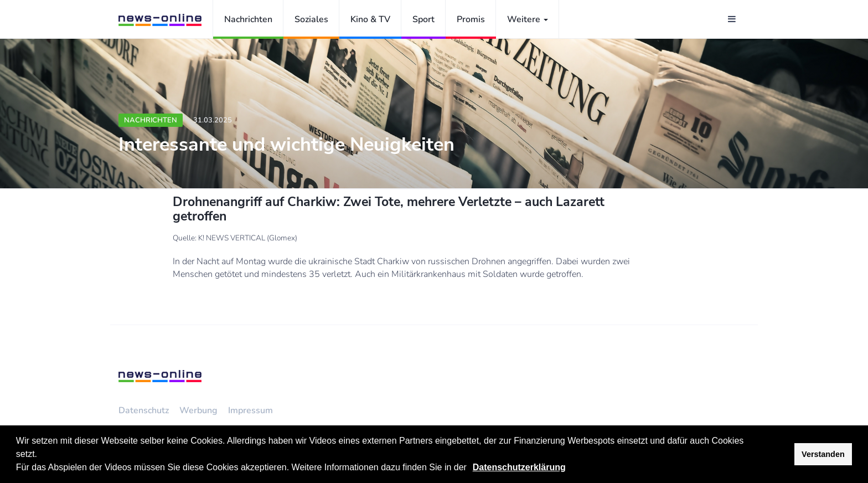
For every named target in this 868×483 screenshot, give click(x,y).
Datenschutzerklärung (519, 467)
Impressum (250, 410)
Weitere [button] (528, 19)
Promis (471, 19)
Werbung (198, 410)
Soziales (311, 19)
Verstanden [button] (823, 454)
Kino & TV (370, 19)
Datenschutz (144, 410)
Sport (423, 19)
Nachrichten (248, 19)
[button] (471, 469)
